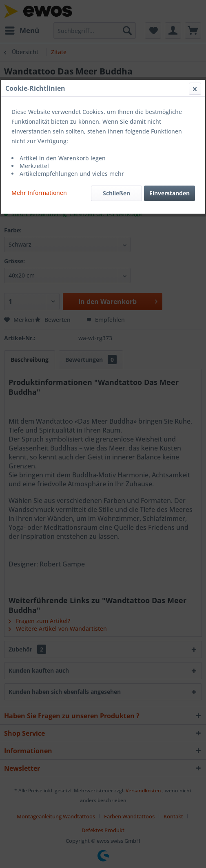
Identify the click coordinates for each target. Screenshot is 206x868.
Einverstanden (169, 193)
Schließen (116, 193)
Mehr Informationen (39, 193)
